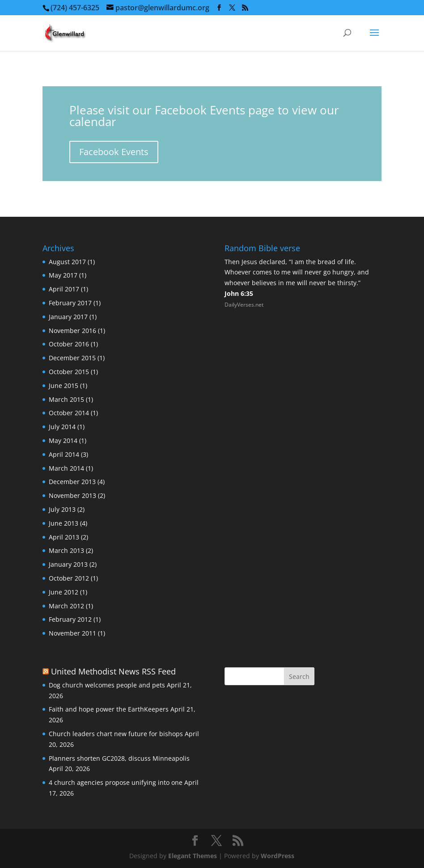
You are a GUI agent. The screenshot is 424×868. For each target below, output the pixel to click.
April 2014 (64, 454)
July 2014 (62, 427)
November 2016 (72, 331)
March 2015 (66, 399)
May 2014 (63, 440)
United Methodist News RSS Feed (113, 671)
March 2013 (66, 550)
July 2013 (62, 509)
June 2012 (64, 592)
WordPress (278, 856)
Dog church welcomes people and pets (107, 685)
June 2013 (64, 523)
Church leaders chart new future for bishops (116, 734)
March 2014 (66, 468)
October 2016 (69, 344)
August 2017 (67, 262)
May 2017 (63, 275)
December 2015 (72, 358)
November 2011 (72, 633)
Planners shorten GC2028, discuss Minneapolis (119, 758)
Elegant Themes (193, 856)
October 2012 (69, 578)
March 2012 (66, 606)
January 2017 (68, 317)
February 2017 (70, 303)
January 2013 (68, 564)
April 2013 (64, 537)
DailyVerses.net (244, 305)
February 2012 (70, 619)
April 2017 (64, 289)
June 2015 (64, 386)
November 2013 (72, 495)
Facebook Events (114, 152)
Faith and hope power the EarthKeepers (109, 709)
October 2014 (69, 413)
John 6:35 (239, 293)
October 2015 (69, 372)
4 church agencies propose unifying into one (116, 782)
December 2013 (72, 482)
